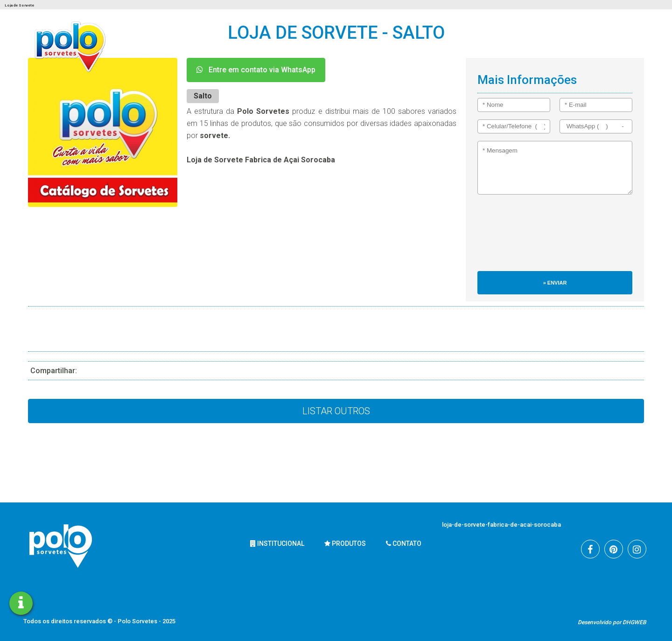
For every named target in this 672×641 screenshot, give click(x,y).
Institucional (277, 543)
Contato (404, 543)
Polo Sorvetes (138, 621)
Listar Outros (336, 411)
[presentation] (516, 237)
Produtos (345, 543)
